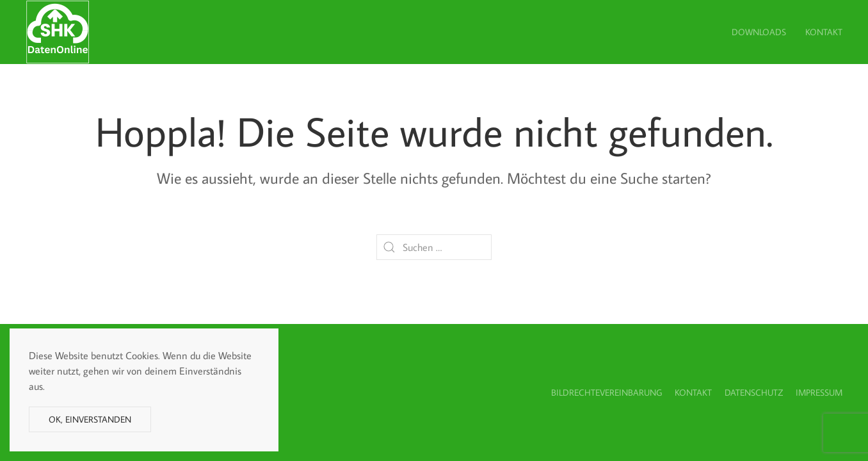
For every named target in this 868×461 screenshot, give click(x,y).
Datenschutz (754, 392)
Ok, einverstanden (90, 419)
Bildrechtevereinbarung (607, 392)
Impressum (819, 392)
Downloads (759, 32)
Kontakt (824, 32)
